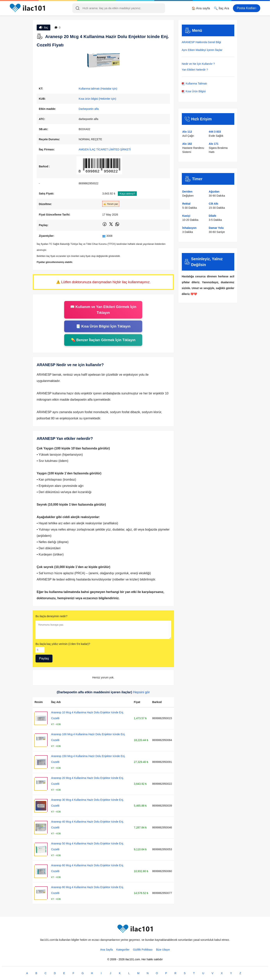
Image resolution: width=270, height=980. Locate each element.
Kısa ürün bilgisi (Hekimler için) (97, 99)
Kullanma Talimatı (195, 83)
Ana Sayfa (106, 950)
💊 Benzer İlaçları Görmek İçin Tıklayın (103, 340)
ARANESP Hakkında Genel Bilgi (201, 42)
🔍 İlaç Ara (221, 8)
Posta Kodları (247, 8)
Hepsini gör (141, 692)
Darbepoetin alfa (89, 109)
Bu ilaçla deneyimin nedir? (51, 616)
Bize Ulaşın (163, 950)
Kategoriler (123, 950)
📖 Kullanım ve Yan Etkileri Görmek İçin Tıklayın (103, 310)
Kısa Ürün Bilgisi (194, 91)
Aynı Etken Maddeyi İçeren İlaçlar (202, 50)
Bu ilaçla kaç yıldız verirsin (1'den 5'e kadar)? (63, 644)
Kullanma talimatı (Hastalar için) (98, 89)
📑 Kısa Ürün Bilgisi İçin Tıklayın (103, 326)
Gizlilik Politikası (143, 950)
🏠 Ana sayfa (201, 8)
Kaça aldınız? (127, 194)
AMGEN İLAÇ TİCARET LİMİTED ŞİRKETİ (105, 149)
